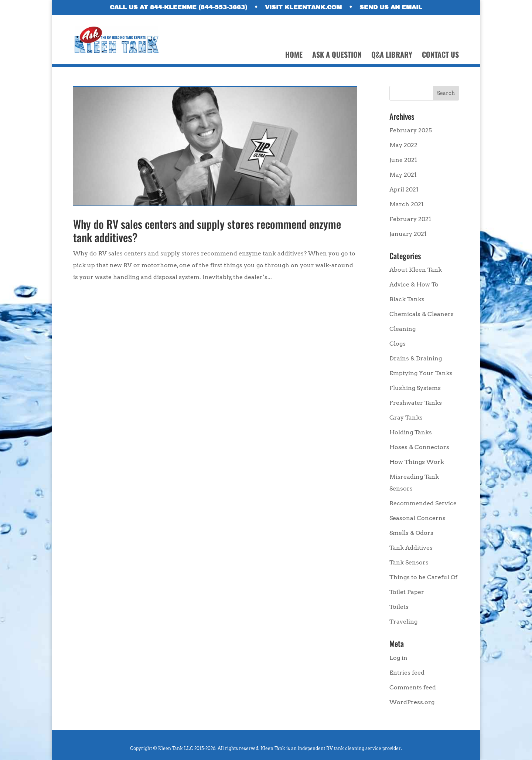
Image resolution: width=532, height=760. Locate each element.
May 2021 (403, 175)
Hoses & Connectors (419, 447)
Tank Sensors (409, 562)
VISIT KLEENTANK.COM (303, 7)
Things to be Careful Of (423, 577)
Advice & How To (414, 284)
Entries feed (407, 673)
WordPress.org (412, 702)
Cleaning (403, 329)
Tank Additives (411, 548)
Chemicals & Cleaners (422, 314)
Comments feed (413, 687)
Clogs (398, 344)
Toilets (399, 607)
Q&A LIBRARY (392, 56)
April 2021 (404, 189)
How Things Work (417, 462)
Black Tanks (407, 299)
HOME (294, 56)
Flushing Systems (415, 388)
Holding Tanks (411, 432)
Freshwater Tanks (416, 403)
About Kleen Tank (416, 270)
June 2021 (403, 160)
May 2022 (403, 145)
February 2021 (410, 219)
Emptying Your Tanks (421, 373)
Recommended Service (423, 503)
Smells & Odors (411, 533)
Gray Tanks (406, 418)
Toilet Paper (407, 592)
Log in (398, 658)
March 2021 (407, 204)
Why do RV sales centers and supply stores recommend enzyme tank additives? (207, 230)
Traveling (403, 622)
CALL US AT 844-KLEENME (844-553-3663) (178, 7)
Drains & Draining (416, 358)
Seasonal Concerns (417, 518)
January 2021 (408, 234)
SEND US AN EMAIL (391, 7)
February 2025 (411, 130)
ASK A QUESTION (337, 56)
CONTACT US (440, 56)
